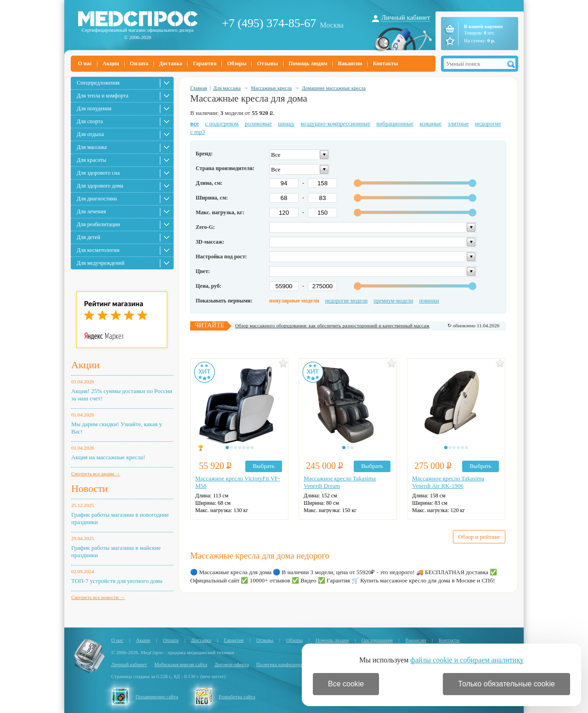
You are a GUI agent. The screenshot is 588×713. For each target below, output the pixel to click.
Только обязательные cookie (506, 684)
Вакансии (350, 63)
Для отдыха (90, 134)
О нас (85, 63)
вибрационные (395, 123)
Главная (199, 88)
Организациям (377, 640)
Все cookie (346, 684)
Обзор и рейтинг (479, 537)
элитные (458, 123)
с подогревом (222, 123)
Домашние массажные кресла (334, 88)
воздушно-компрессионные (336, 123)
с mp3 (198, 132)
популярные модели (294, 301)
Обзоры (237, 63)
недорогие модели (346, 301)
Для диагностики (97, 199)
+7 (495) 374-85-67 (269, 23)
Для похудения (94, 108)
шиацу (286, 123)
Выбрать (264, 466)
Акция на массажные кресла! (108, 457)
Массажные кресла (271, 88)
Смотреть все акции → (96, 473)
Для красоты (91, 160)
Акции (111, 63)
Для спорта (90, 121)
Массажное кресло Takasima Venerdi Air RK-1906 (448, 482)
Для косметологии (98, 250)
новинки (429, 301)
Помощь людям (308, 63)
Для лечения (91, 211)
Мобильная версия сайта (181, 664)
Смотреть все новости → (98, 597)
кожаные (430, 123)
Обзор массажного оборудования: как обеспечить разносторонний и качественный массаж (332, 325)
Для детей (88, 237)
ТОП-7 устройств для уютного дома (117, 581)
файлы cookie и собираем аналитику (467, 660)
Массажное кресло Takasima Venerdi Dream (340, 482)
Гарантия (205, 63)
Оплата (139, 63)
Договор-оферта (232, 664)
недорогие (488, 123)
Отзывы (268, 63)
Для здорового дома (100, 186)
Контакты (385, 63)
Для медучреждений (101, 263)
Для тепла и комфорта (102, 96)
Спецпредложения (98, 83)
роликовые (258, 123)
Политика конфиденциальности (290, 664)
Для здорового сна (98, 173)
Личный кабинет (406, 17)
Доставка (171, 63)
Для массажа (92, 147)
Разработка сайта (237, 696)
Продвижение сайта (157, 696)
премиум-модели (393, 301)
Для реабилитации (98, 224)
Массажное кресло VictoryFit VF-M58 (238, 482)
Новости (90, 488)
